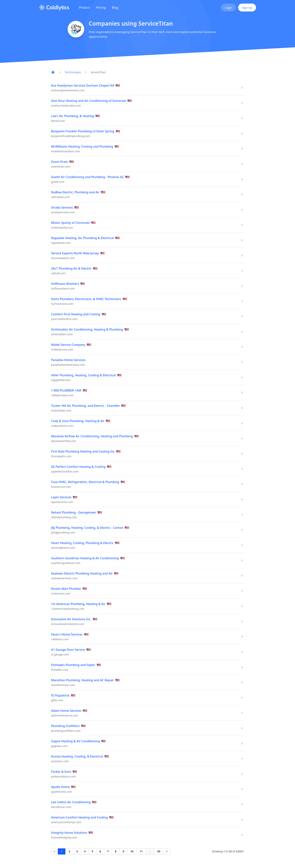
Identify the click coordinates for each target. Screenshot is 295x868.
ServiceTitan (98, 72)
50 (159, 851)
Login (228, 8)
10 (132, 851)
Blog (115, 8)
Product (84, 8)
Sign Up (247, 8)
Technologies (73, 72)
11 (141, 851)
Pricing (101, 8)
